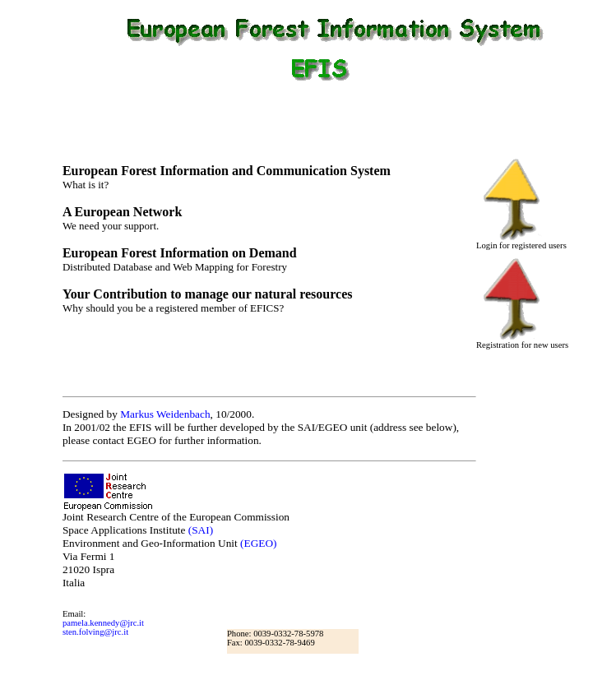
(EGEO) (258, 543)
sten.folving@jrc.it (95, 632)
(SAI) (201, 530)
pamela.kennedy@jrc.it (103, 623)
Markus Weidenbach (165, 414)
